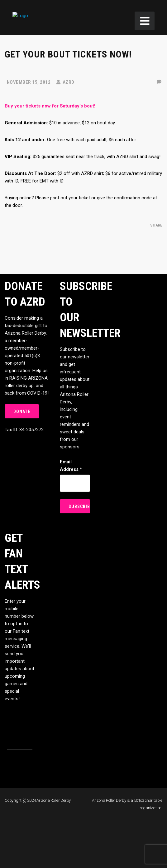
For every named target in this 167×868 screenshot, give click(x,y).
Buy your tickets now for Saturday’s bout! (50, 106)
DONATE (22, 412)
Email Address (71, 466)
